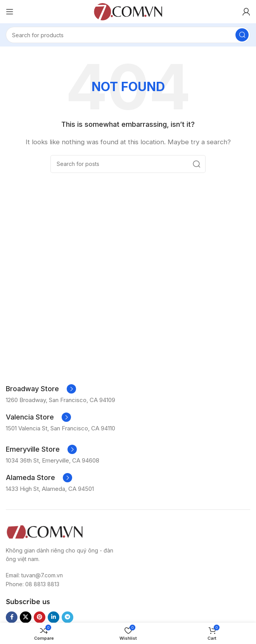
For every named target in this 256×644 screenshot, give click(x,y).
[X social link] (26, 617)
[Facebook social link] (12, 617)
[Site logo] (128, 11)
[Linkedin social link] (54, 617)
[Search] (128, 35)
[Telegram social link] (67, 617)
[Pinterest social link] (40, 617)
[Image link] (45, 531)
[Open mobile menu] (10, 12)
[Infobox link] (41, 389)
